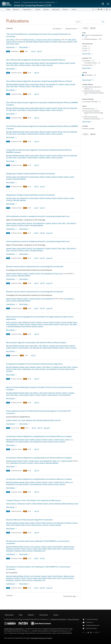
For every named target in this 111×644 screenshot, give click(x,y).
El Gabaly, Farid (54, 346)
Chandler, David (57, 42)
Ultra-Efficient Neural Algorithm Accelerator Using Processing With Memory (36, 60)
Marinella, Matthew (32, 42)
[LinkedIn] (107, 9)
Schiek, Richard (26, 326)
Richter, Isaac (62, 108)
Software (46, 9)
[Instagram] (104, 9)
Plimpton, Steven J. (25, 65)
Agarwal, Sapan (24, 63)
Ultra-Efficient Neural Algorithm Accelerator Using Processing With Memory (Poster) (39, 81)
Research (17, 2)
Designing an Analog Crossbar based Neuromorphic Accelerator (31, 173)
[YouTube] (99, 9)
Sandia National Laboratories (14, 629)
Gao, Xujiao (22, 420)
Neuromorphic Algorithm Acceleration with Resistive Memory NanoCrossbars (36, 342)
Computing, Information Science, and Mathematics (39, 2)
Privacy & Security (73, 619)
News (8, 9)
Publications (56, 9)
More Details (24, 47)
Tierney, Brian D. (11, 504)
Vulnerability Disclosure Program (41, 638)
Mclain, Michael (37, 504)
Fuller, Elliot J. (72, 40)
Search (74, 9)
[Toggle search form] (103, 4)
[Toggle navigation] (3, 9)
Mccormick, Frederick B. (47, 393)
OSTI (39, 51)
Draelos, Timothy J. (36, 322)
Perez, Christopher (54, 40)
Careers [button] (65, 9)
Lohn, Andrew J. (36, 547)
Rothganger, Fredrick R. (14, 551)
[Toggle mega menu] (108, 4)
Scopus (49, 233)
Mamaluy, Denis (31, 420)
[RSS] (110, 9)
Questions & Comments (58, 619)
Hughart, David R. (12, 42)
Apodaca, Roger (20, 525)
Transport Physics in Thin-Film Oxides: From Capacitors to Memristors (33, 500)
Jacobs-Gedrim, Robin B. (37, 63)
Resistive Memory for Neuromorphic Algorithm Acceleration (29, 520)
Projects (38, 9)
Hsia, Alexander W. (52, 63)
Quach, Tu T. (69, 440)
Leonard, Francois (42, 40)
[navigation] (58, 29)
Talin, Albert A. (11, 40)
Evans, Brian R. (57, 549)
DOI (33, 51)
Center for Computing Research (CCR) (33, 5)
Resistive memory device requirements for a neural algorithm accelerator (35, 266)
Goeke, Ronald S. (33, 110)
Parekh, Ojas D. (17, 369)
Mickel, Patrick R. (55, 420)
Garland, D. (22, 42)
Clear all (93, 28)
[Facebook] (93, 9)
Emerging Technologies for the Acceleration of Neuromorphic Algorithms (34, 364)
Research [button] (16, 9)
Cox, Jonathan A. (69, 299)
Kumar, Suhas (15, 44)
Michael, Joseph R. (45, 42)
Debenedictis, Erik (28, 369)
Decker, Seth (10, 525)
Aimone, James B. (49, 322)
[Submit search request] (103, 22)
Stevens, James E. (27, 549)
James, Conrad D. (47, 65)
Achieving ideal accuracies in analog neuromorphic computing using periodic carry (38, 216)
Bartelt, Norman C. (29, 40)
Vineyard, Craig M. (61, 322)
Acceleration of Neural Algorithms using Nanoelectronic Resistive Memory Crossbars (39, 436)
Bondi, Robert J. (58, 547)
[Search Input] (90, 22)
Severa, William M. (24, 322)
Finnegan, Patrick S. (37, 324)
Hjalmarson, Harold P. (25, 504)
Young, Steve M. (67, 42)
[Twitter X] (96, 9)
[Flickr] (101, 9)
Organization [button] (27, 9)
